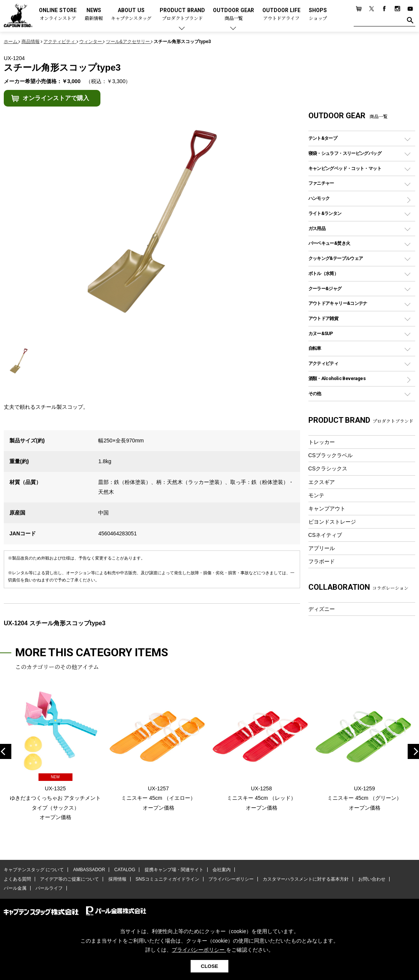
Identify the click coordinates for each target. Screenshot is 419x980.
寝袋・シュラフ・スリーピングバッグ (345, 153)
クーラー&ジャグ (325, 288)
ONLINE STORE (58, 15)
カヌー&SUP (321, 333)
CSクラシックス (328, 468)
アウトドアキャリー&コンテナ (338, 303)
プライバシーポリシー (231, 879)
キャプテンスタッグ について (34, 870)
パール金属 (15, 888)
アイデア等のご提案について (69, 879)
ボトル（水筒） (323, 273)
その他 (315, 393)
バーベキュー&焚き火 (329, 243)
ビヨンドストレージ (332, 522)
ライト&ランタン (325, 213)
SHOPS (318, 15)
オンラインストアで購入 (56, 98)
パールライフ (49, 888)
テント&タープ (323, 138)
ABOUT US (131, 15)
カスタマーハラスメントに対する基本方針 (306, 879)
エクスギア (322, 482)
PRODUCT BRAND (182, 15)
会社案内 (222, 870)
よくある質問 (17, 879)
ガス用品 (317, 228)
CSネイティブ (325, 535)
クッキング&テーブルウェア (336, 258)
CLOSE (209, 966)
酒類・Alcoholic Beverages (337, 378)
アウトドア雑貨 (323, 318)
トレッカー (322, 442)
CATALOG (125, 870)
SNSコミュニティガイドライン (167, 879)
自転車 (315, 348)
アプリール (322, 548)
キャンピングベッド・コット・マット (345, 168)
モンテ (316, 495)
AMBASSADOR (89, 870)
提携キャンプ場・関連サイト (174, 870)
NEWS (94, 15)
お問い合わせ (372, 879)
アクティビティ (323, 363)
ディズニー (322, 609)
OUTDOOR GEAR (233, 15)
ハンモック (319, 198)
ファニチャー (321, 183)
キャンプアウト (327, 509)
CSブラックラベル (331, 455)
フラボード (322, 561)
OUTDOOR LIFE (281, 15)
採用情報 (117, 879)
